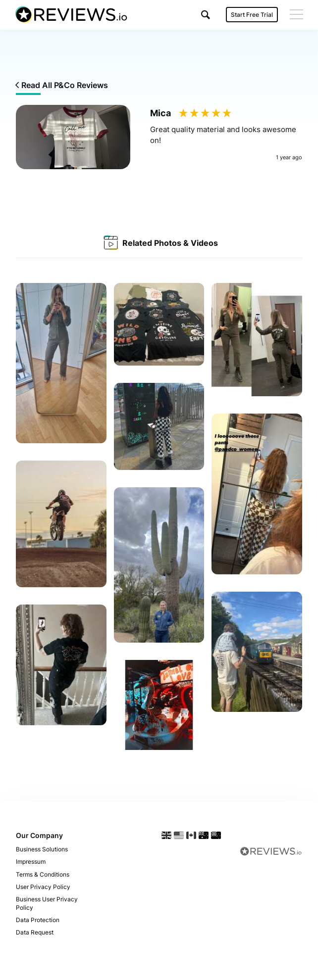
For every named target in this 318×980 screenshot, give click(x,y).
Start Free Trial (252, 15)
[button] (206, 15)
